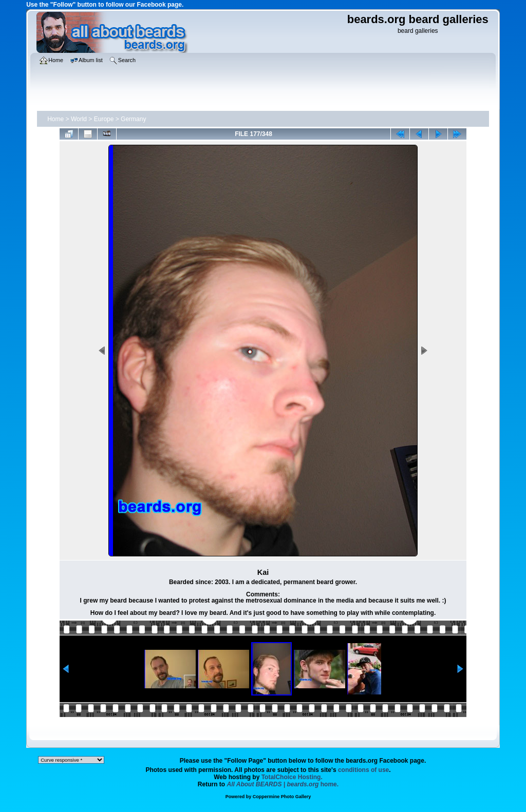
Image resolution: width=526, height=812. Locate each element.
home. (283, 784)
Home (55, 119)
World (79, 119)
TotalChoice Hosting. (292, 777)
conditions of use (363, 770)
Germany (133, 119)
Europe (104, 119)
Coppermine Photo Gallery (282, 797)
